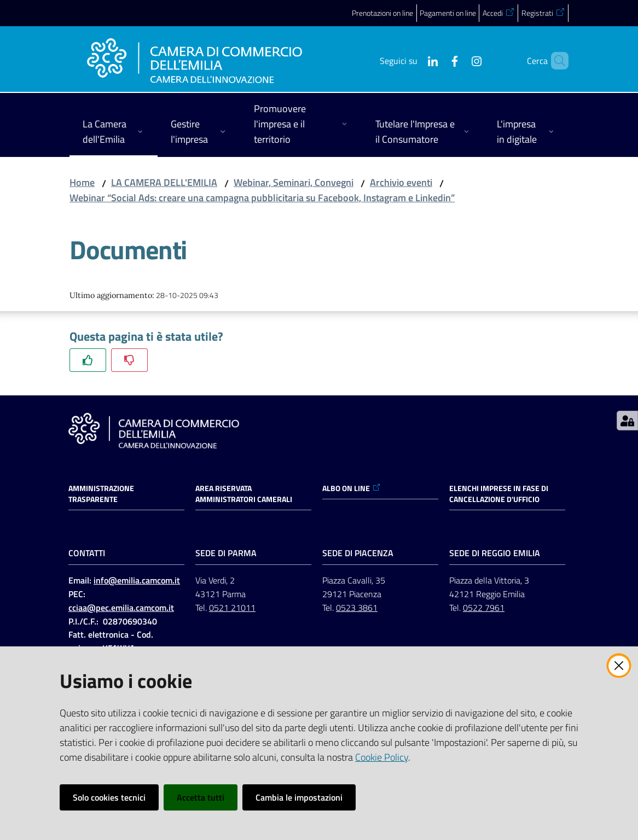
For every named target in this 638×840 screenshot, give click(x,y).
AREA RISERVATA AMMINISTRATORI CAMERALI (244, 494)
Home (82, 182)
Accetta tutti (201, 797)
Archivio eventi (401, 182)
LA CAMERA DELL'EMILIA (164, 182)
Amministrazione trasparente (101, 494)
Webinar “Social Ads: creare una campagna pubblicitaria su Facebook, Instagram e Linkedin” (262, 198)
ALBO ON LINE (352, 488)
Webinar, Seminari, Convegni (294, 182)
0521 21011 (232, 608)
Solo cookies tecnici (109, 797)
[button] (555, 61)
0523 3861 (357, 608)
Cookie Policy (382, 757)
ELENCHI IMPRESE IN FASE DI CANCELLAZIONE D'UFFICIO (499, 494)
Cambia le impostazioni (299, 797)
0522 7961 (484, 608)
